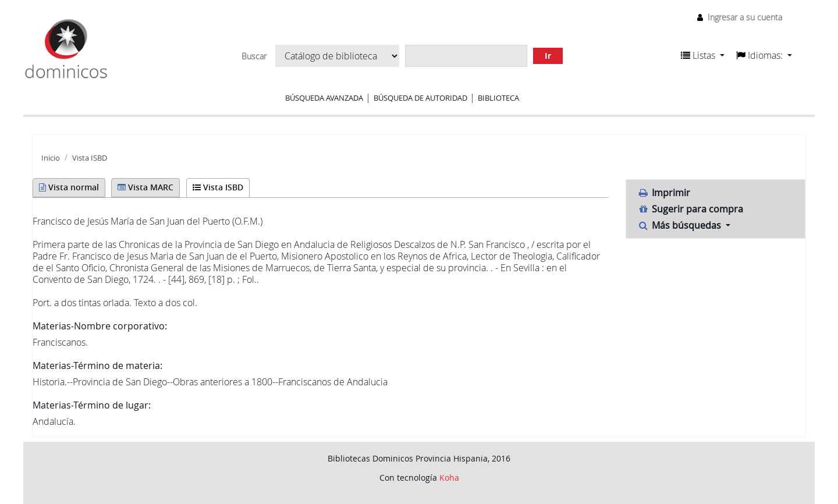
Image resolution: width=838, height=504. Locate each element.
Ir (548, 56)
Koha (449, 478)
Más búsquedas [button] (681, 225)
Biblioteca (498, 98)
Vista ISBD (90, 158)
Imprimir (664, 193)
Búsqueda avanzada (324, 98)
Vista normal (69, 187)
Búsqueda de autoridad (420, 98)
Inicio (51, 158)
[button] (703, 55)
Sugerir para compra (691, 209)
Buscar (254, 56)
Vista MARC (145, 187)
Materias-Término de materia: (97, 365)
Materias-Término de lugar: (92, 405)
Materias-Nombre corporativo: (100, 326)
